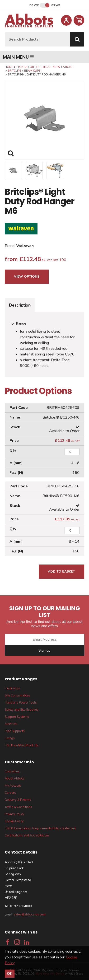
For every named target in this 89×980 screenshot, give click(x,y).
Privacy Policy (14, 814)
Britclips (14, 71)
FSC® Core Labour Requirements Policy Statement (40, 828)
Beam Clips (32, 71)
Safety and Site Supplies (22, 710)
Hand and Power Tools (21, 703)
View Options (27, 277)
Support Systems (17, 717)
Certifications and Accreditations (27, 835)
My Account (13, 786)
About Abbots (15, 779)
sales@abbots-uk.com (30, 915)
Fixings (10, 738)
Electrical (11, 724)
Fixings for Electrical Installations (45, 67)
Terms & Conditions (18, 807)
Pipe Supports (15, 731)
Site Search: (5, 32)
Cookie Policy (14, 821)
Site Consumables (17, 695)
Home (9, 67)
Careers (10, 793)
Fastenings (12, 688)
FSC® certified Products (22, 745)
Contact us (12, 771)
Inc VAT (34, 5)
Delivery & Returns (18, 800)
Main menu (18, 57)
